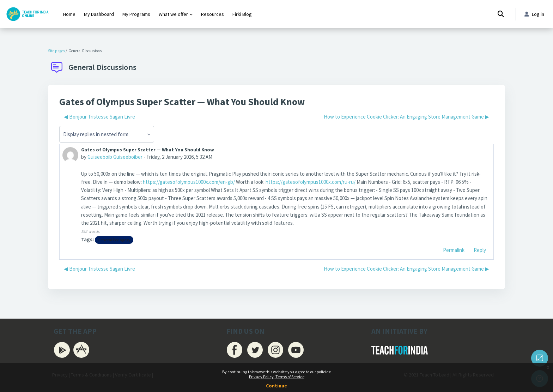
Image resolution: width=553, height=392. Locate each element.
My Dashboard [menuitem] (99, 14)
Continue (276, 386)
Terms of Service (290, 377)
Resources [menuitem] (212, 14)
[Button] (540, 358)
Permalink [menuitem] (454, 251)
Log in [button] (534, 14)
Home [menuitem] (69, 14)
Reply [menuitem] (480, 251)
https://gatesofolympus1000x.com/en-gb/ (189, 182)
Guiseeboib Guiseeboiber (115, 157)
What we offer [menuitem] (173, 14)
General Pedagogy (114, 241)
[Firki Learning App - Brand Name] (27, 14)
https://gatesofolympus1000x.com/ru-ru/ (311, 182)
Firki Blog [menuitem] (242, 14)
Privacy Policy (261, 377)
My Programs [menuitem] (136, 14)
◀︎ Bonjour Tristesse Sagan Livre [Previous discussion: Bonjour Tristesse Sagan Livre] (99, 117)
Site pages (56, 51)
